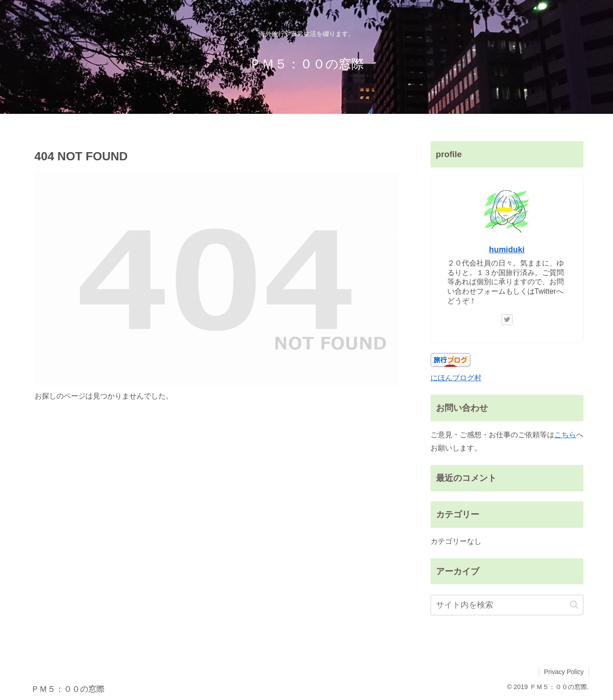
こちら (565, 435)
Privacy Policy (564, 672)
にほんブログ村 (456, 378)
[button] (574, 605)
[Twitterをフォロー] (507, 320)
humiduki (507, 250)
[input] (507, 605)
